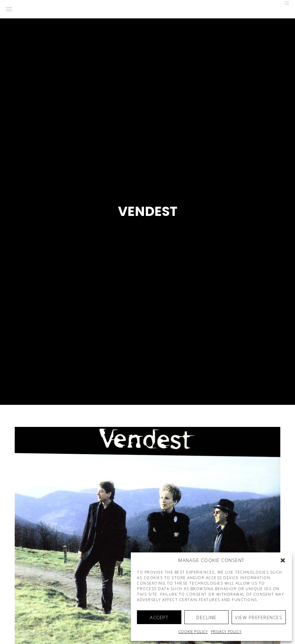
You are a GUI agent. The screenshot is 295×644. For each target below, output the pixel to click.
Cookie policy (193, 632)
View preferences (259, 617)
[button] (283, 560)
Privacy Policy (226, 632)
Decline (206, 617)
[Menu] (285, 3)
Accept (159, 617)
